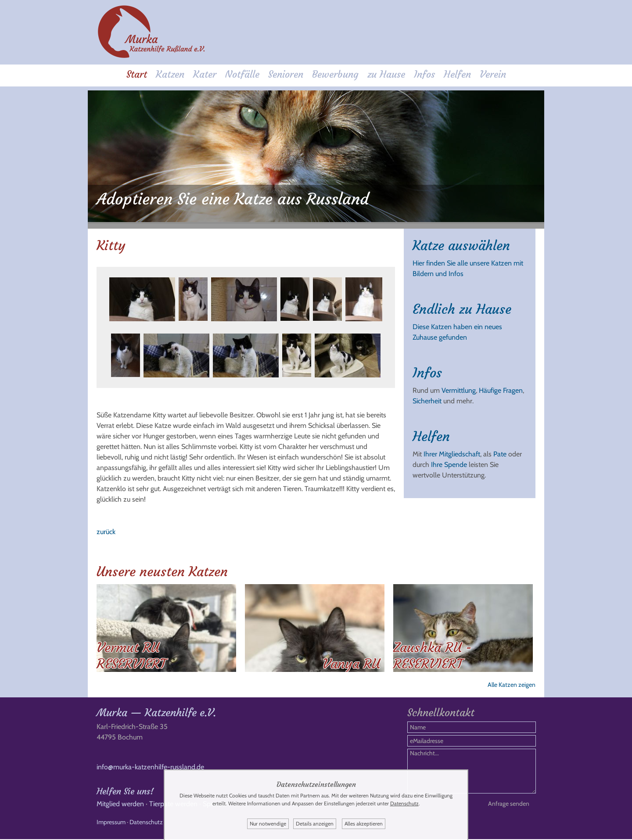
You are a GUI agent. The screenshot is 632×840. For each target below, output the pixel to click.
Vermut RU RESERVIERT (131, 652)
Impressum (111, 823)
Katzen (170, 75)
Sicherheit (427, 397)
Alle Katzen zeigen (512, 681)
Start (137, 75)
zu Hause (386, 75)
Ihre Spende (449, 461)
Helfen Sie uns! (125, 792)
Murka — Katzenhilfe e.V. (156, 714)
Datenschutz (146, 823)
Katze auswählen (461, 242)
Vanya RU (351, 660)
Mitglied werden (120, 805)
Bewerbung (335, 75)
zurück (106, 528)
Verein (493, 75)
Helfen (457, 75)
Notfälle (242, 75)
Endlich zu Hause (462, 306)
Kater (205, 75)
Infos (424, 75)
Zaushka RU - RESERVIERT (433, 652)
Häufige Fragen (501, 387)
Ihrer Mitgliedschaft (452, 451)
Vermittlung (459, 387)
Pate (500, 451)
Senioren (286, 75)
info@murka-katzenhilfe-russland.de (150, 768)
